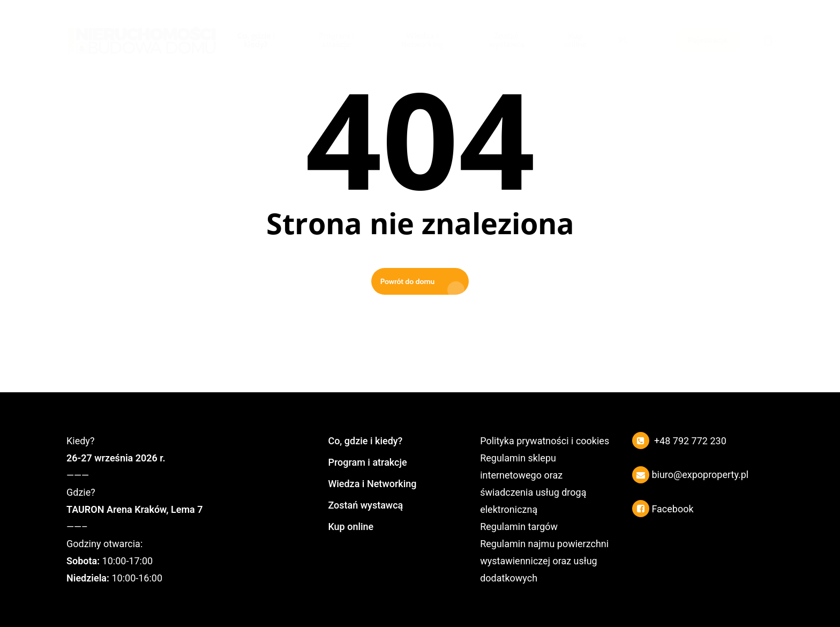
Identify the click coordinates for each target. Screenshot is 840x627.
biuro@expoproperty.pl (700, 475)
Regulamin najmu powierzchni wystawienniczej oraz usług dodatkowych (544, 561)
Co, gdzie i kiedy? (365, 441)
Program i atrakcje (367, 462)
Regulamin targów (519, 527)
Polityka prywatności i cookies (545, 441)
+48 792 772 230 (690, 441)
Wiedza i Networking (372, 484)
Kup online (351, 527)
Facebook (672, 509)
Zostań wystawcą (365, 505)
